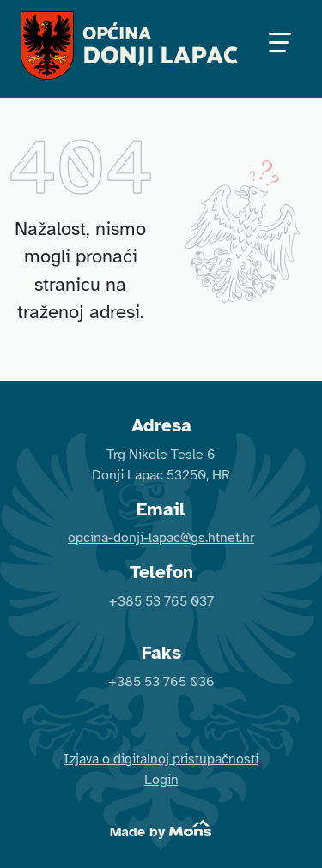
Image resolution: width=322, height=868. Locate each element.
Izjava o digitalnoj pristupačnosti (161, 759)
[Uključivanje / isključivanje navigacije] (279, 45)
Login (161, 780)
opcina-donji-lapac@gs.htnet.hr (161, 538)
